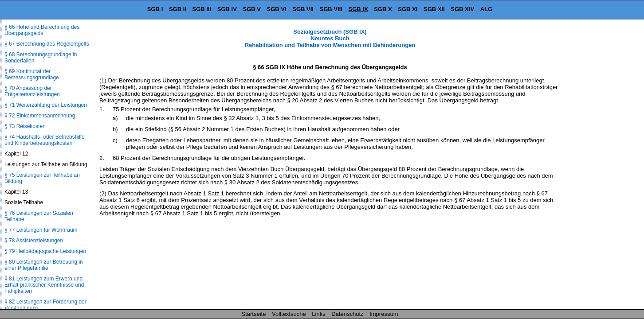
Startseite (254, 314)
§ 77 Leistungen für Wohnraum (41, 230)
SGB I (155, 9)
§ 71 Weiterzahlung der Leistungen (46, 105)
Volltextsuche (289, 314)
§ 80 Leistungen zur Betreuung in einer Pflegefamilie (44, 265)
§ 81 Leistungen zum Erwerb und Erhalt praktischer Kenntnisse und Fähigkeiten (44, 285)
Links (318, 314)
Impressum (384, 314)
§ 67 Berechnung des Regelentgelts (47, 44)
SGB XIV (462, 9)
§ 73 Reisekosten (25, 126)
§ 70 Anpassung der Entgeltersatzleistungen (32, 91)
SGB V (251, 9)
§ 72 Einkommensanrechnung (40, 116)
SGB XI (408, 9)
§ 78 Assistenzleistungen (34, 241)
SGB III (202, 9)
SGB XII (434, 9)
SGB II (178, 9)
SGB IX (358, 9)
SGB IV (227, 9)
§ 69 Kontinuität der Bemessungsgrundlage (32, 74)
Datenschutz (347, 314)
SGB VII (303, 9)
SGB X (383, 9)
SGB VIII (331, 9)
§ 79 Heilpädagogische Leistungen (45, 251)
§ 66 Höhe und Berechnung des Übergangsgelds (42, 30)
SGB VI (277, 9)
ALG (486, 9)
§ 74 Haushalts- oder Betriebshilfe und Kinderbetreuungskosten (45, 140)
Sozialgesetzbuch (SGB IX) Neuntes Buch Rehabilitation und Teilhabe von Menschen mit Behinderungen (330, 38)
